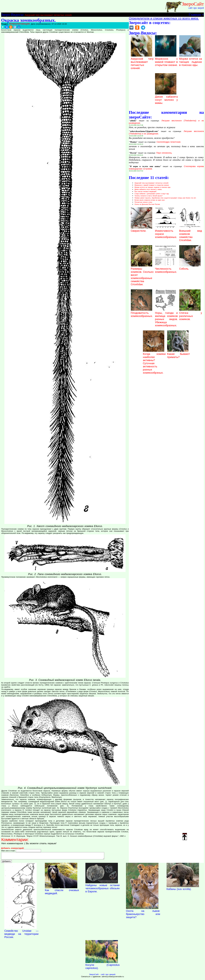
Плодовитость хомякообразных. (142, 313)
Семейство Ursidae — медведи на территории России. (21, 935)
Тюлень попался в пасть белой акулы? (148, 196)
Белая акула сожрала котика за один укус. (150, 200)
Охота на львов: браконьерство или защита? (143, 915)
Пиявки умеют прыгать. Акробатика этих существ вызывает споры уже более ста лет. (165, 198)
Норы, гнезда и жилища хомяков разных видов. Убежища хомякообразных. (166, 318)
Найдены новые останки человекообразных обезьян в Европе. (102, 890)
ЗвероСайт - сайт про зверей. (102, 976)
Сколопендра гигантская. (169, 142)
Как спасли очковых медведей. (146, 191)
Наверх (185, 836)
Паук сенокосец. (164, 153)
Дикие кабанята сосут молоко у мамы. (166, 98)
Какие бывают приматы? (179, 354)
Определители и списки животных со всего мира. (164, 18)
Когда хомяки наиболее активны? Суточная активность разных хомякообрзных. (154, 362)
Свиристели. (142, 229)
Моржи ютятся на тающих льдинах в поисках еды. (191, 60)
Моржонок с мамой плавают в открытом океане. (166, 60)
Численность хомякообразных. (166, 269)
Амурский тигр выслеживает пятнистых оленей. (48, 15)
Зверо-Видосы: (13, 14)
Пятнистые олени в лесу (143, 202)
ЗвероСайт (193, 4)
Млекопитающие (19, 24)
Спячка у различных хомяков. (191, 314)
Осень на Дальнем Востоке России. (147, 204)
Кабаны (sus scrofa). (179, 890)
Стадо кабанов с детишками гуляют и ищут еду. (152, 194)
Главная (195, 14)
